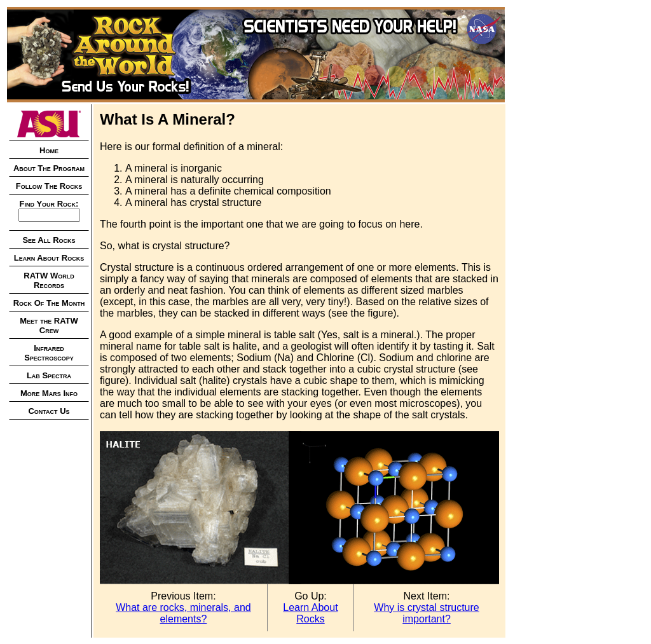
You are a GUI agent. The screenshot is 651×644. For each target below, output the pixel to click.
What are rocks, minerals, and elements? (183, 613)
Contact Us (49, 411)
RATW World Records (49, 280)
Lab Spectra (49, 375)
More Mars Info (49, 393)
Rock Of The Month (49, 303)
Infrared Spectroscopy (49, 353)
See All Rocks (49, 240)
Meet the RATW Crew (49, 325)
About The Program (49, 168)
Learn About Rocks (49, 258)
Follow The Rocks (49, 186)
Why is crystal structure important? (426, 613)
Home (49, 150)
